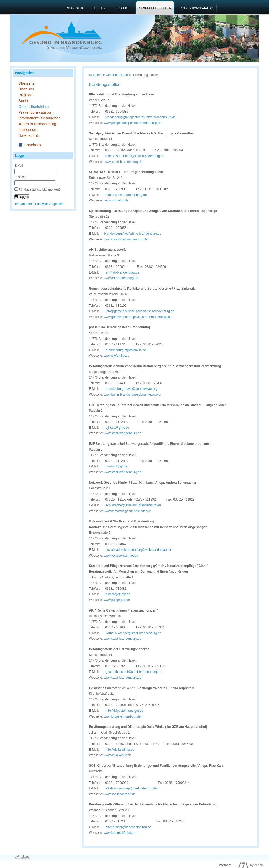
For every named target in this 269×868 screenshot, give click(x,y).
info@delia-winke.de (117, 750)
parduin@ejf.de (117, 466)
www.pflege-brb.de (117, 600)
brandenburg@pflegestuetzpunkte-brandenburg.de (140, 117)
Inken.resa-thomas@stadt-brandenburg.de (134, 156)
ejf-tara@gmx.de (118, 428)
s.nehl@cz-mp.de (118, 594)
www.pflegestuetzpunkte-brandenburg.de (132, 123)
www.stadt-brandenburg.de (123, 162)
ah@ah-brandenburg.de (123, 272)
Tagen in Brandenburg (37, 124)
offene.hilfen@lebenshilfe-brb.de (125, 827)
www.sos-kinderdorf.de (120, 794)
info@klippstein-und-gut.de (125, 711)
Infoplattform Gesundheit (39, 118)
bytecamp (250, 865)
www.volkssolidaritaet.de (121, 556)
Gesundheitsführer (155, 8)
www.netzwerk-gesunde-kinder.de (127, 511)
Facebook (30, 145)
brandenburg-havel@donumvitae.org (132, 389)
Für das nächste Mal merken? (40, 190)
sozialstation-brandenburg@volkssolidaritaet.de (139, 550)
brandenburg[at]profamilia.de (126, 350)
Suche (24, 101)
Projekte (123, 8)
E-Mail (19, 166)
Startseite (76, 8)
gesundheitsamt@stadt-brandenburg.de (134, 672)
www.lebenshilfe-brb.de (120, 833)
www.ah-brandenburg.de (121, 278)
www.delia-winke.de (118, 755)
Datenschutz (29, 135)
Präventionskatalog (196, 8)
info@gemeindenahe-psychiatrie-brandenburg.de (140, 311)
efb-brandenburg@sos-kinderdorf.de (128, 788)
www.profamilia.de (117, 356)
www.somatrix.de (117, 200)
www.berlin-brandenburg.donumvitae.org (132, 395)
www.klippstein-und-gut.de (122, 716)
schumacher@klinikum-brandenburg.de (133, 505)
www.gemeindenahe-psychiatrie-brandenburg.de (138, 317)
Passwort (21, 177)
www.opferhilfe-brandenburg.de (126, 239)
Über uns (100, 8)
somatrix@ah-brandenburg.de (126, 195)
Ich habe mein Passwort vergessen (39, 204)
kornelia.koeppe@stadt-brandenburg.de (134, 633)
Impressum (28, 130)
